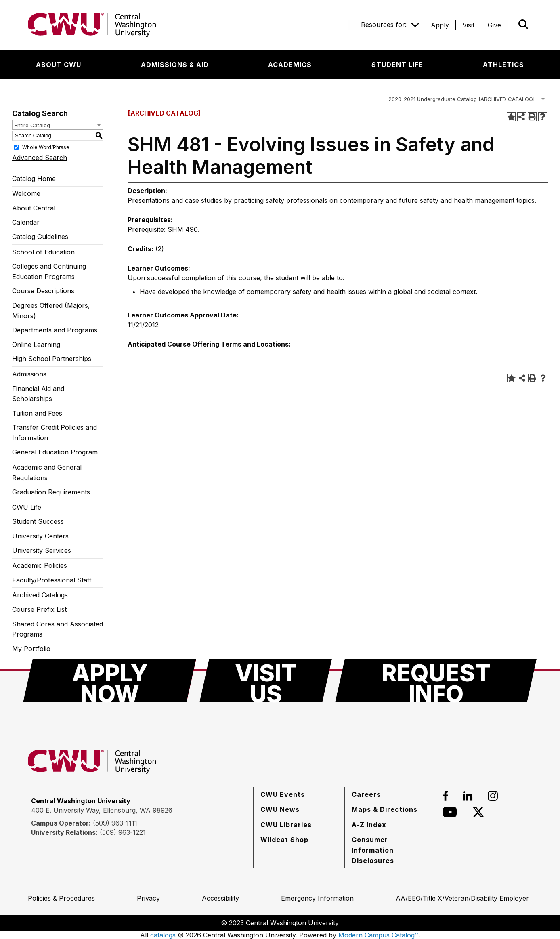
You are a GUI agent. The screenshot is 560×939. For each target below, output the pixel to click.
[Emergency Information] (317, 898)
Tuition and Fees (37, 413)
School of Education (43, 252)
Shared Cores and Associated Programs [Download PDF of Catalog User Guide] (58, 629)
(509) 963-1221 (123, 832)
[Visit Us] (266, 681)
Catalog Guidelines (40, 237)
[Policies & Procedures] (61, 898)
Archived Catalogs (40, 595)
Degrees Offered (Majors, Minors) (51, 311)
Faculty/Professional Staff (52, 580)
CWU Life (27, 507)
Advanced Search (40, 158)
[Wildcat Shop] (284, 840)
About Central (34, 208)
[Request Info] (436, 681)
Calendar (26, 222)
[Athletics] (503, 65)
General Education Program (55, 452)
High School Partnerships (52, 359)
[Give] (494, 25)
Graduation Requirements (51, 492)
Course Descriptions (43, 291)
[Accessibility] (220, 898)
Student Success (38, 521)
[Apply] (440, 25)
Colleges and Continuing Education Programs (49, 271)
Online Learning (36, 345)
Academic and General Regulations (47, 473)
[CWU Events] (283, 794)
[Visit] (468, 25)
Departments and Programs (55, 330)
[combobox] (467, 99)
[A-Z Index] (369, 825)
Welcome (26, 193)
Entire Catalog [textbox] (32, 125)
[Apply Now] (110, 681)
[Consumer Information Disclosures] (390, 850)
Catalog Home (34, 179)
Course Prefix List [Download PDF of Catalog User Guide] (39, 609)
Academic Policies (40, 565)
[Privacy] (148, 898)
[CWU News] (280, 809)
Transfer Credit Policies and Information (55, 433)
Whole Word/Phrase (46, 147)
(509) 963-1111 (115, 823)
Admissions (29, 374)
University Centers (40, 536)
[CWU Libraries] (286, 825)
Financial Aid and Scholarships (38, 394)
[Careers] (366, 794)
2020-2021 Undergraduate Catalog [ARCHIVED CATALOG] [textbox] (461, 99)
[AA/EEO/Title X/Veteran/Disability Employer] (462, 898)
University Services (42, 550)
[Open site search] (523, 24)
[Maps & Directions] (385, 809)
